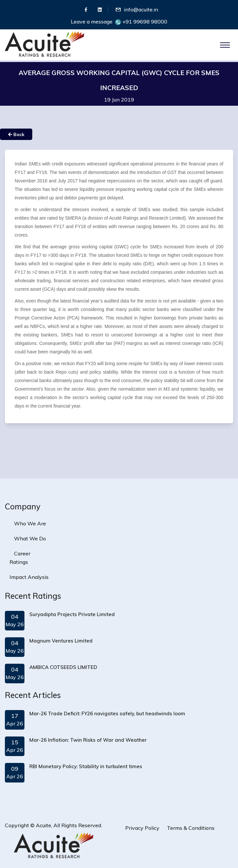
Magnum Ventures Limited (61, 641)
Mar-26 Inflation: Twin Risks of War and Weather (88, 740)
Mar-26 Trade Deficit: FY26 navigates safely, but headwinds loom (107, 713)
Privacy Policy (142, 828)
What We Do (30, 538)
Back (16, 134)
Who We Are (30, 523)
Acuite (44, 825)
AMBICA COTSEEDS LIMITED (63, 667)
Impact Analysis (29, 577)
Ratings (19, 562)
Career (22, 553)
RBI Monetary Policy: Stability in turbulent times (86, 766)
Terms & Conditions (191, 828)
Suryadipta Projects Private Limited (72, 614)
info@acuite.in (141, 9)
